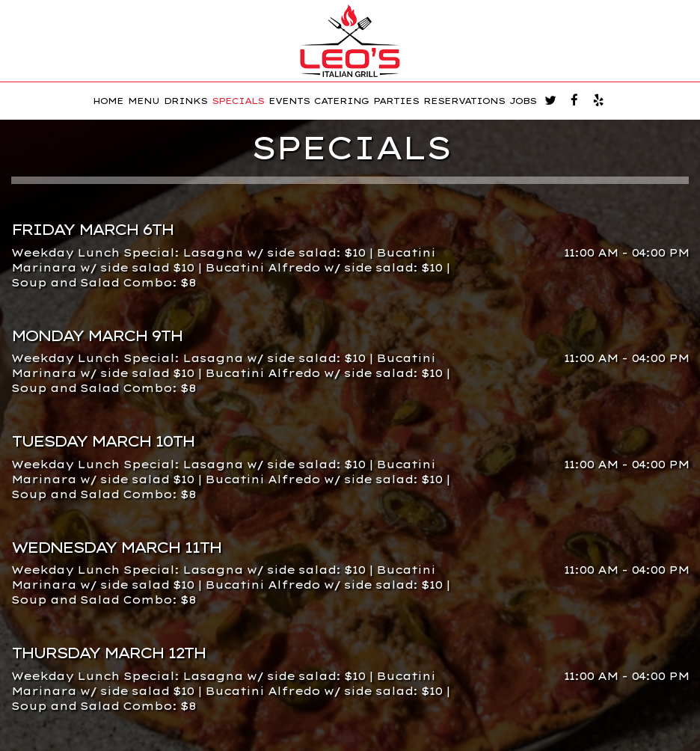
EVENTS (289, 101)
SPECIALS (238, 101)
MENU (144, 101)
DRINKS (185, 101)
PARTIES (396, 101)
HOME (108, 101)
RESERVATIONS (464, 101)
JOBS (523, 101)
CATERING (341, 101)
